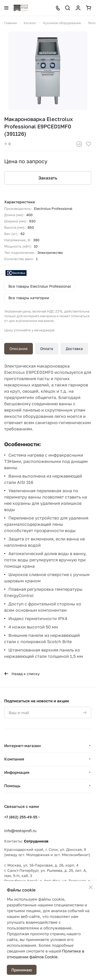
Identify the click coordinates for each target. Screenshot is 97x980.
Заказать (48, 178)
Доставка (74, 349)
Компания (14, 759)
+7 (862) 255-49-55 (21, 817)
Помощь (12, 786)
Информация (17, 772)
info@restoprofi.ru (20, 831)
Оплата (47, 349)
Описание (19, 349)
